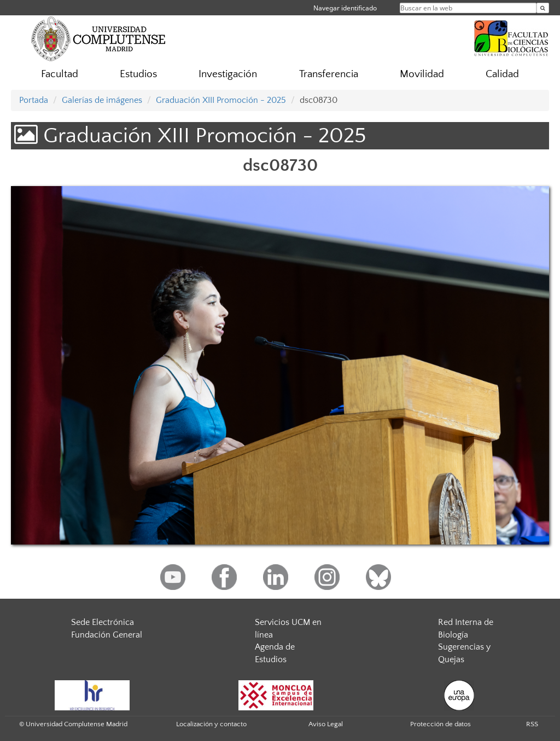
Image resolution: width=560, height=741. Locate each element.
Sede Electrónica (103, 622)
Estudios (138, 74)
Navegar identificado (345, 8)
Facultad (60, 74)
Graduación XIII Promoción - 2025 (221, 100)
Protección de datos (441, 724)
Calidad (502, 74)
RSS (532, 724)
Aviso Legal (326, 724)
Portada (34, 100)
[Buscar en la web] (543, 8)
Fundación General (107, 635)
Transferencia (329, 74)
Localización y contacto (211, 724)
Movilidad (422, 74)
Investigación (228, 74)
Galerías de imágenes (102, 100)
